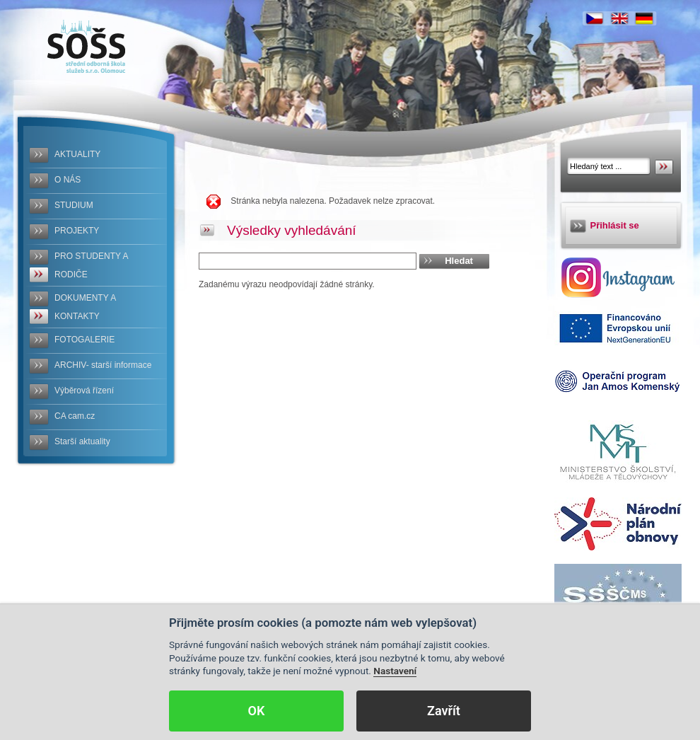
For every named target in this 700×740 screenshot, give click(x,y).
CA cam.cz (75, 416)
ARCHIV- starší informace (103, 365)
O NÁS (68, 180)
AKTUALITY (77, 154)
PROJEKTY (77, 231)
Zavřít (444, 711)
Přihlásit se (615, 225)
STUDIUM (74, 205)
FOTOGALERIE (84, 340)
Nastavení (395, 671)
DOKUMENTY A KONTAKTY (85, 307)
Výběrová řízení (84, 391)
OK (257, 711)
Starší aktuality (82, 441)
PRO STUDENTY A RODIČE (91, 265)
